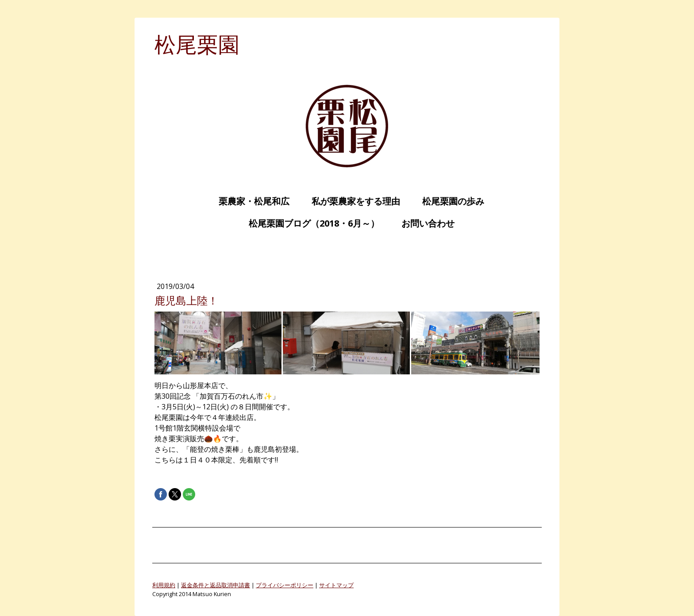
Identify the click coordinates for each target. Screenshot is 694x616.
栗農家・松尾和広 (250, 201)
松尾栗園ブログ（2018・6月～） (310, 223)
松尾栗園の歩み (449, 201)
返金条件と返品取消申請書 (216, 585)
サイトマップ (336, 585)
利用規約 (164, 585)
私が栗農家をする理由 (351, 201)
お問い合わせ (424, 223)
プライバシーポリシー (285, 585)
